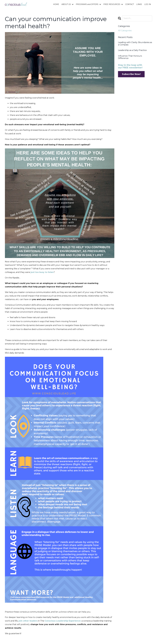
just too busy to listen (42, 272)
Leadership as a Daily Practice (132, 50)
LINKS (139, 4)
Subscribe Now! (131, 74)
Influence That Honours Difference (130, 57)
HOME (56, 4)
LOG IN (148, 4)
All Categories (125, 31)
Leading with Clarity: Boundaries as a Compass (135, 44)
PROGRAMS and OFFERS (88, 4)
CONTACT (130, 4)
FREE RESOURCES (113, 4)
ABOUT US (67, 4)
